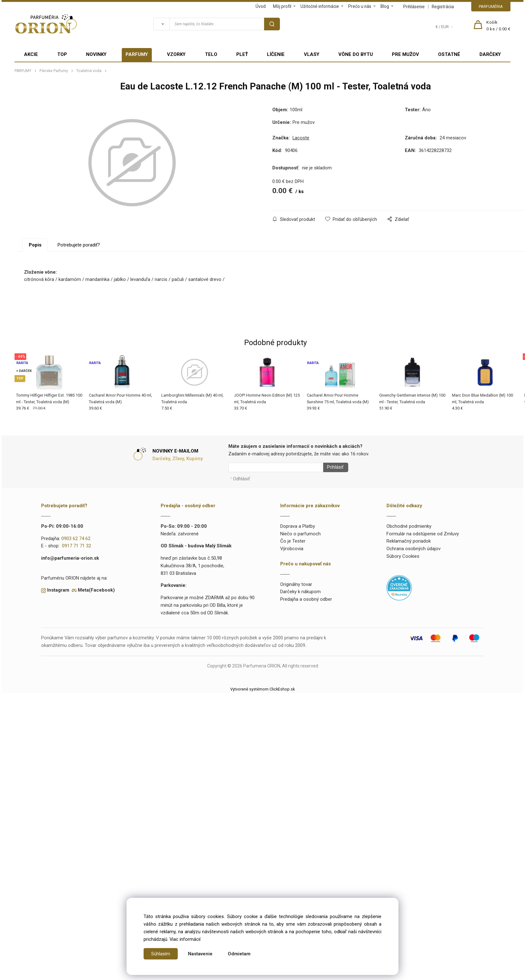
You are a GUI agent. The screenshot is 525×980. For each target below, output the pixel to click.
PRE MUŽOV (405, 54)
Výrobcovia (292, 546)
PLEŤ (242, 54)
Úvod (261, 6)
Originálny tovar (296, 582)
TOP (62, 54)
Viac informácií (185, 939)
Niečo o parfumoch (300, 532)
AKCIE (31, 54)
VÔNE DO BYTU (356, 54)
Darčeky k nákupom (300, 590)
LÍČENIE (276, 54)
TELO (211, 54)
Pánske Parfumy (54, 71)
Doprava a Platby (298, 524)
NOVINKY (96, 54)
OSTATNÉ (449, 54)
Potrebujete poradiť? (79, 245)
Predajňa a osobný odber (306, 597)
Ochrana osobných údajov (414, 546)
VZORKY (176, 54)
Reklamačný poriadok (409, 539)
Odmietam (239, 954)
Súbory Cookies (403, 554)
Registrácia (443, 7)
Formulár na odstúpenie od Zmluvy (423, 532)
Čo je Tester (293, 539)
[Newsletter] (276, 467)
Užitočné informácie (320, 6)
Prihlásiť (333, 467)
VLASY (312, 54)
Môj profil (282, 6)
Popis (35, 245)
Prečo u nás (360, 6)
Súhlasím (161, 954)
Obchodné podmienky (409, 524)
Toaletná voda (89, 71)
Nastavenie (200, 954)
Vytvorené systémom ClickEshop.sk (262, 687)
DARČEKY (490, 54)
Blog (385, 6)
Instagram (58, 588)
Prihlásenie (414, 7)
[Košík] (498, 26)
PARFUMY (137, 54)
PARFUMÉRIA (491, 6)
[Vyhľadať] (161, 24)
